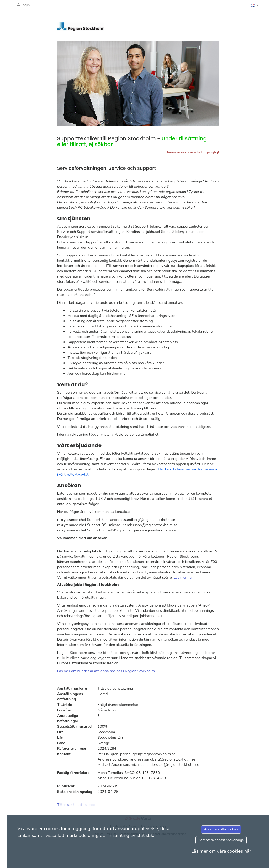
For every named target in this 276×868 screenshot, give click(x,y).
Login (23, 5)
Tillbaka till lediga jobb (76, 805)
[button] (255, 5)
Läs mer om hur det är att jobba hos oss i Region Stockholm (106, 671)
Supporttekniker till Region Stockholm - (132, 141)
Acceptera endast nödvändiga (221, 840)
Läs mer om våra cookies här (221, 851)
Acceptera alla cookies (221, 829)
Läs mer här (183, 577)
